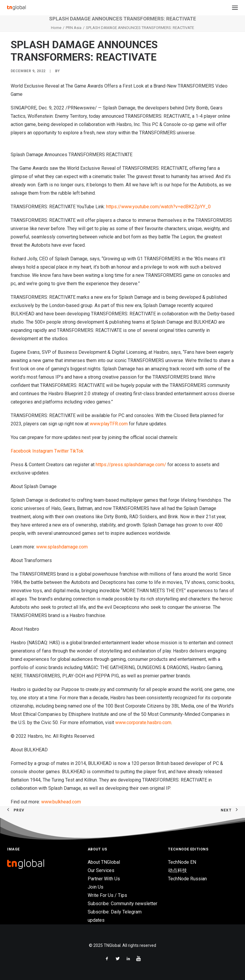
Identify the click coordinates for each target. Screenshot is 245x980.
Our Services (101, 870)
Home (56, 28)
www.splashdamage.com (62, 547)
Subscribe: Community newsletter (122, 904)
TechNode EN (182, 862)
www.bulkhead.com (61, 802)
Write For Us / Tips (107, 895)
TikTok (77, 451)
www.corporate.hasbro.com (143, 723)
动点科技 (177, 870)
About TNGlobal (104, 862)
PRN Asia (74, 28)
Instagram (43, 451)
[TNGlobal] (16, 8)
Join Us (96, 887)
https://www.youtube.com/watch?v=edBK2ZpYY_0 (158, 207)
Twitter (61, 451)
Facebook (21, 451)
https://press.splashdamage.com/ (131, 465)
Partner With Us (104, 879)
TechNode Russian (187, 879)
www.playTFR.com (109, 424)
